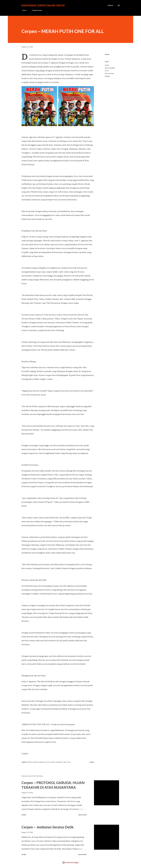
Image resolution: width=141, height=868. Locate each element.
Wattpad (107, 76)
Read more (82, 815)
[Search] (110, 5)
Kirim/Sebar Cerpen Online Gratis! (43, 5)
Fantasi (107, 65)
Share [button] (107, 54)
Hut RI (107, 71)
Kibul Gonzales (109, 73)
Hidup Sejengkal (110, 68)
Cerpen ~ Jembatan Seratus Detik (48, 827)
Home (23, 10)
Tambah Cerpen (36, 10)
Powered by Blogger (70, 862)
